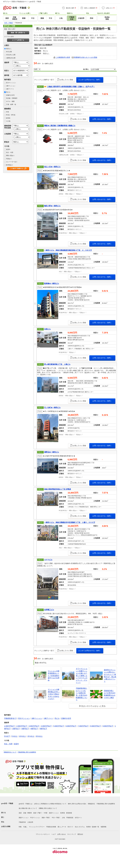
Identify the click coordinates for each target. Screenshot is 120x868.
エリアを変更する (18, 40)
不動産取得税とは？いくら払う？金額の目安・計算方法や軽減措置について (82, 694)
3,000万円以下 (34, 726)
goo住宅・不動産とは (26, 804)
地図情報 (103, 827)
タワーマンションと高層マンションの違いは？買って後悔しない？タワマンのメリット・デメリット (82, 676)
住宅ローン (78, 818)
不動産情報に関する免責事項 (27, 752)
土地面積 (7, 134)
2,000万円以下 (22, 726)
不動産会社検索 (51, 827)
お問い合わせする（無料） (102, 119)
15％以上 (31, 736)
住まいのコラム (80, 827)
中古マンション (35, 818)
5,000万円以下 (59, 726)
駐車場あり (10, 165)
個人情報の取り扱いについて (28, 808)
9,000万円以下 (108, 726)
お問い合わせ (62, 834)
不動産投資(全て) (10, 718)
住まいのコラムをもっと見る (93, 706)
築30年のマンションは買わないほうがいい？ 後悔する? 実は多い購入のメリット (110, 676)
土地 (63, 818)
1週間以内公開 (11, 58)
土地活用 (30, 822)
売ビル (8, 92)
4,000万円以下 (46, 726)
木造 (7, 112)
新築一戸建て (46, 818)
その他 (8, 121)
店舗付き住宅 (10, 95)
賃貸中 (8, 149)
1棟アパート (10, 89)
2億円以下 (16, 729)
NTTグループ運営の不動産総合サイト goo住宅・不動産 (22, 2)
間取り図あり (10, 156)
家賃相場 (69, 813)
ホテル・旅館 (10, 101)
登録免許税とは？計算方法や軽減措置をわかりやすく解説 (110, 694)
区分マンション (11, 83)
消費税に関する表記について (48, 808)
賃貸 (20, 813)
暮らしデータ (62, 827)
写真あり (9, 159)
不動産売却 (22, 822)
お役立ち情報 (6, 826)
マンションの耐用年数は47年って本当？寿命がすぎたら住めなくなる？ (54, 694)
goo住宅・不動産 (7, 803)
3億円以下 (25, 729)
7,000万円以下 (83, 726)
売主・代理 (10, 152)
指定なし (9, 49)
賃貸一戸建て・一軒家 (40, 813)
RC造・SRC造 (11, 115)
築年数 (7, 75)
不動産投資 (70, 818)
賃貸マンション (54, 813)
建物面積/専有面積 (8, 127)
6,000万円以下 (71, 726)
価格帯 (7, 62)
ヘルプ (54, 834)
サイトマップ (72, 834)
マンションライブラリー (37, 827)
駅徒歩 (7, 142)
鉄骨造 (8, 118)
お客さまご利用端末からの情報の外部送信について (50, 804)
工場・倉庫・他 (11, 104)
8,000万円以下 (96, 726)
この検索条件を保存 (63, 57)
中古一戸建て (56, 818)
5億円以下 (43, 729)
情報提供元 (91, 804)
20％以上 (39, 736)
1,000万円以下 (9, 726)
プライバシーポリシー (43, 834)
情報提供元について (10, 752)
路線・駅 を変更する (18, 33)
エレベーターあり (12, 162)
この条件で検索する (17, 169)
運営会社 (80, 834)
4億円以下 (34, 729)
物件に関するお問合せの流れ (77, 804)
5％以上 (15, 736)
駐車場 (63, 813)
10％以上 (22, 736)
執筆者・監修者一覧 (93, 827)
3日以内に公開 (11, 55)
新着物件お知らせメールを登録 (86, 57)
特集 (20, 827)
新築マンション (24, 818)
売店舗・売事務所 (12, 98)
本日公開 (9, 52)
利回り (7, 71)
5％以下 (7, 736)
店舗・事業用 (27, 813)
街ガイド (70, 827)
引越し (25, 827)
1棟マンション (11, 86)
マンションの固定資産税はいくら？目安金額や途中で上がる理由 (54, 676)
